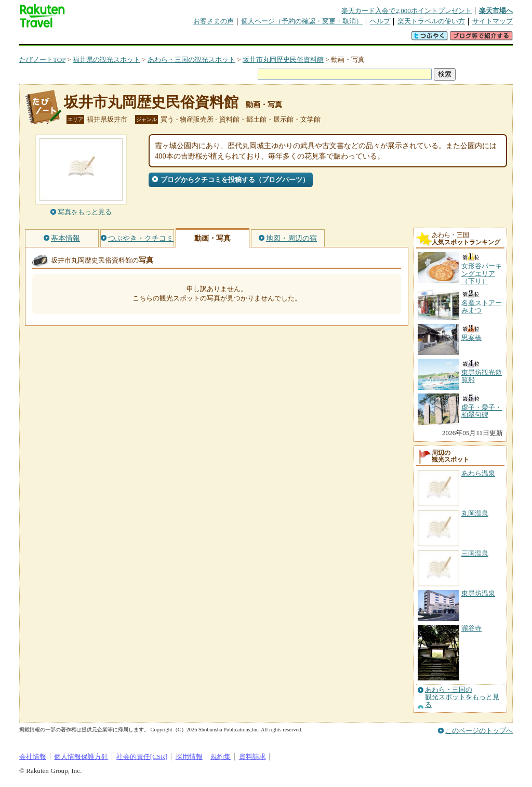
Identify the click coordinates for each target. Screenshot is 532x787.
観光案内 (269, 39)
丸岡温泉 (475, 513)
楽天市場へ (496, 11)
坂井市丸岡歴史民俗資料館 (283, 60)
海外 (98, 39)
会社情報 (33, 757)
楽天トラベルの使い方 (431, 21)
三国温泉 (475, 553)
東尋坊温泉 (478, 593)
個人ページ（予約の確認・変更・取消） (302, 21)
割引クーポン (183, 39)
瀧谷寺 (471, 628)
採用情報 (189, 757)
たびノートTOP (42, 60)
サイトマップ (493, 21)
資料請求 (252, 757)
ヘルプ (380, 21)
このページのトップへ (479, 731)
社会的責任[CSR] (142, 757)
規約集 (221, 757)
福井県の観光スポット (107, 60)
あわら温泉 (478, 473)
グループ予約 (226, 39)
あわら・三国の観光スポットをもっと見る (462, 697)
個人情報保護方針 (81, 757)
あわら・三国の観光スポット (191, 60)
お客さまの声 (214, 21)
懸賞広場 (141, 39)
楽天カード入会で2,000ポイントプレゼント (407, 11)
